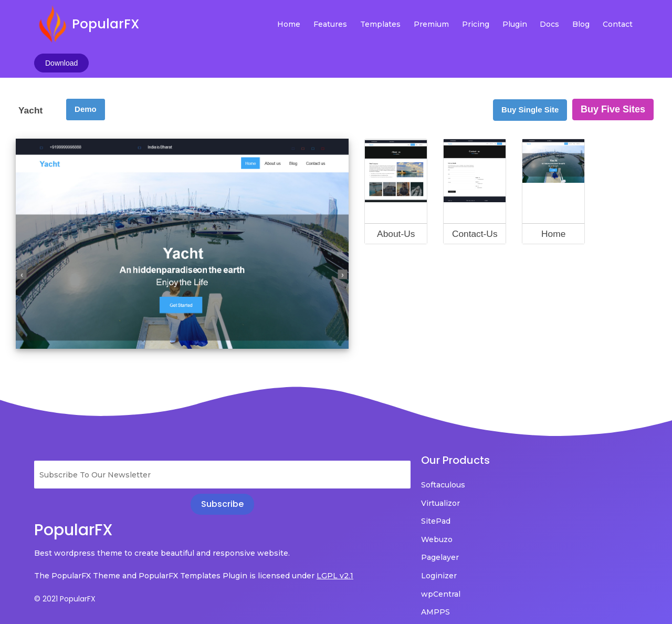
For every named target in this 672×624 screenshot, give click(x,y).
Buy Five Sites (613, 68)
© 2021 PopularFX (65, 572)
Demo (86, 67)
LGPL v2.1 (52, 549)
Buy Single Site (530, 68)
